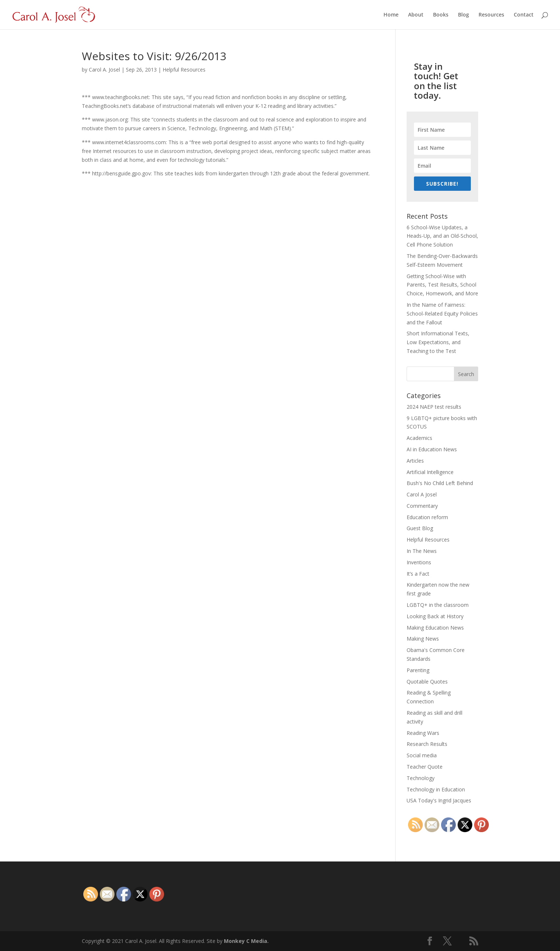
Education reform (427, 517)
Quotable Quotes (427, 682)
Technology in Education (436, 789)
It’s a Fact (418, 574)
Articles (415, 461)
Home (391, 15)
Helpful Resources (184, 70)
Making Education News (435, 628)
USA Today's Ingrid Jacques (439, 800)
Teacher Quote (425, 767)
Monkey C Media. (246, 941)
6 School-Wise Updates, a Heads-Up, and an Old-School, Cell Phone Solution (442, 236)
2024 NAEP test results (434, 407)
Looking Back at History (435, 616)
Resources (491, 15)
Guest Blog (420, 528)
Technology (421, 778)
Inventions (419, 562)
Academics (419, 438)
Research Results (427, 744)
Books (441, 15)
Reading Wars (423, 733)
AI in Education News (432, 449)
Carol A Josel (422, 494)
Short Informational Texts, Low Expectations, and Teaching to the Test (438, 342)
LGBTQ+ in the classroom (438, 605)
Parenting (418, 670)
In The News (422, 551)
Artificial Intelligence (430, 472)
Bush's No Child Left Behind (440, 483)
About (416, 15)
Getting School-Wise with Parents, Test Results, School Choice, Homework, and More (442, 285)
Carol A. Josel (104, 70)
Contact (524, 15)
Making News (423, 639)
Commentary (422, 506)
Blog (463, 15)
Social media (422, 755)
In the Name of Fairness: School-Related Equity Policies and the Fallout (442, 314)
